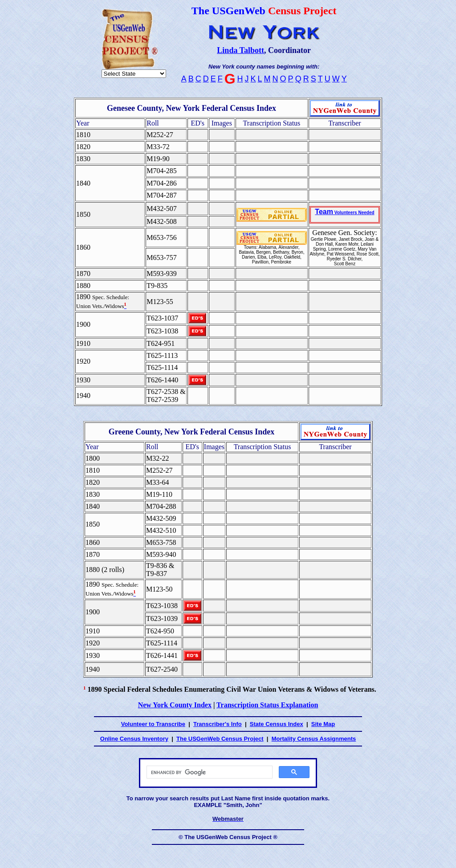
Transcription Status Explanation (267, 705)
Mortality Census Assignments (314, 739)
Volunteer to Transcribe (153, 724)
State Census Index (277, 724)
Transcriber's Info (218, 724)
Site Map (323, 724)
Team (344, 212)
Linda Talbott (240, 50)
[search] (209, 772)
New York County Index (175, 705)
